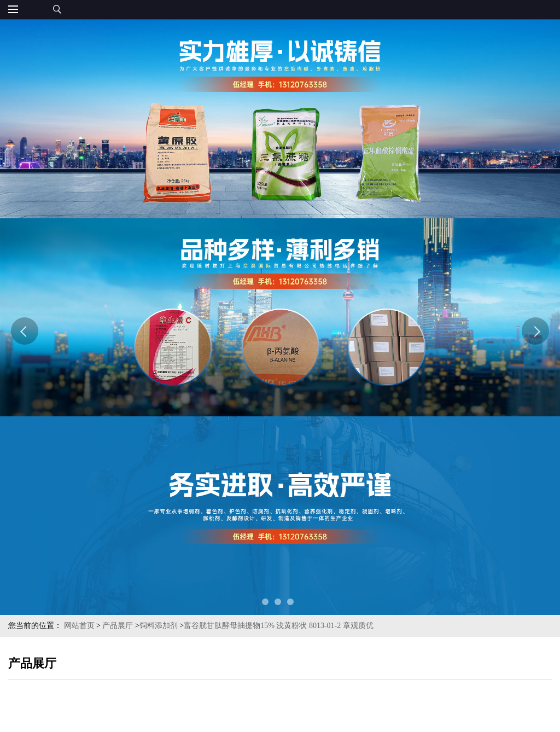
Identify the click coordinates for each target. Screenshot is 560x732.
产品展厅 (118, 626)
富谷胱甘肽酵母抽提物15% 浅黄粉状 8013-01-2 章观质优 (279, 626)
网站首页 (79, 626)
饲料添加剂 (159, 626)
